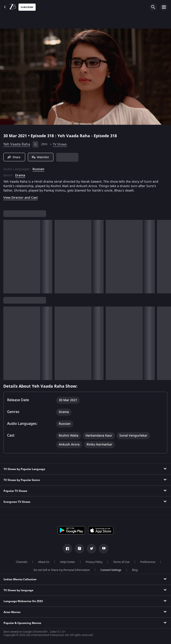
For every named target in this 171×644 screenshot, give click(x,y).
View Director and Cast (20, 198)
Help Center (68, 562)
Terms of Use (121, 562)
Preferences (148, 562)
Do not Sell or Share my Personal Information (62, 570)
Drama (20, 176)
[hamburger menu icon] (164, 7)
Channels (22, 562)
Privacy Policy (94, 562)
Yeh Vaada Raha (17, 144)
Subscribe (27, 7)
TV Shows (60, 144)
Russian (38, 169)
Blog (135, 570)
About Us (44, 562)
